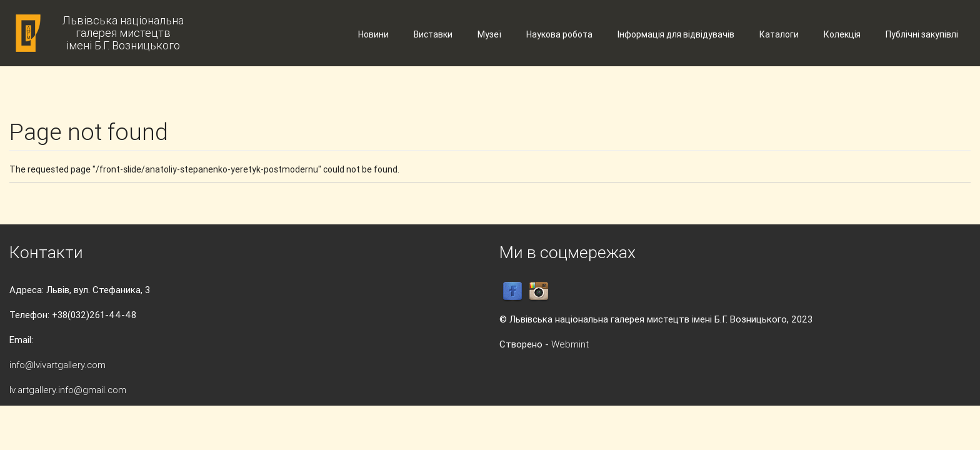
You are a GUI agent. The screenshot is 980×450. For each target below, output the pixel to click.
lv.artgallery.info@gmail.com (68, 390)
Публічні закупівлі (922, 34)
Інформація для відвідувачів (676, 34)
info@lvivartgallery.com (57, 365)
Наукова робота (559, 34)
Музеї (489, 34)
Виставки (433, 34)
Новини (373, 34)
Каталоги (779, 34)
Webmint (570, 344)
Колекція (842, 34)
